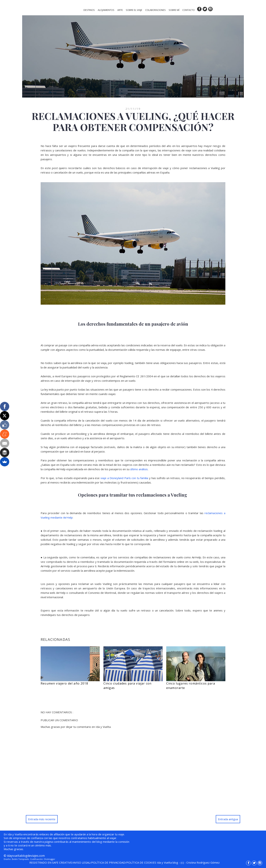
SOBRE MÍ (174, 10)
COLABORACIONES (155, 10)
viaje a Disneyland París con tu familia (124, 478)
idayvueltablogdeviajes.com (26, 856)
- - (188, 862)
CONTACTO (189, 10)
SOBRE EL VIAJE (134, 10)
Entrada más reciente (42, 819)
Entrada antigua (228, 819)
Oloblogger (50, 859)
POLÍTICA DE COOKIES (141, 862)
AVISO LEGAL (82, 862)
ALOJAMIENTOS (106, 10)
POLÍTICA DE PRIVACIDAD (108, 862)
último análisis (139, 469)
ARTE (120, 10)
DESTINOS (89, 10)
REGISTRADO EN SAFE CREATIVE (51, 862)
